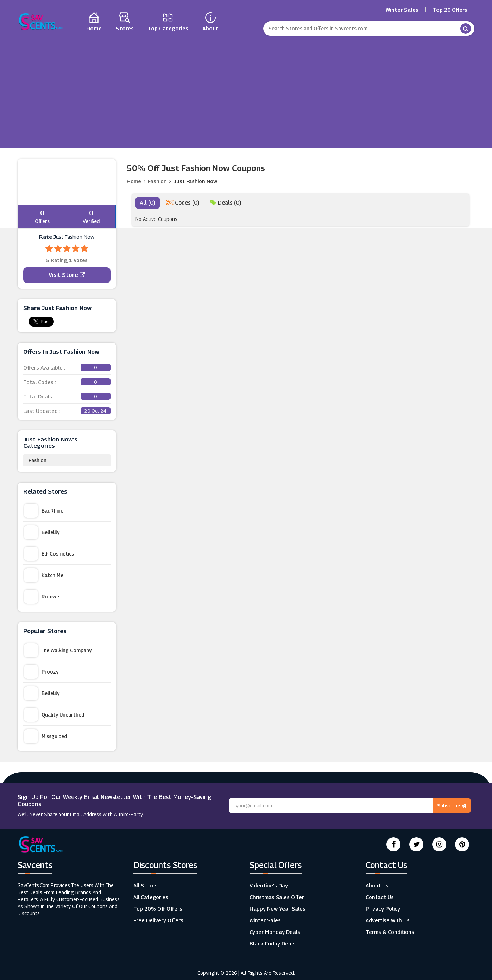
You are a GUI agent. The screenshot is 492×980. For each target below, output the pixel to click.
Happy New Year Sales (277, 908)
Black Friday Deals (273, 943)
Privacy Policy (383, 908)
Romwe (42, 597)
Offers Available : (67, 367)
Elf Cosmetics (49, 554)
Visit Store (67, 275)
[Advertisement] (246, 90)
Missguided (45, 736)
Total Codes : (67, 382)
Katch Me (44, 575)
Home (134, 181)
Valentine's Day (269, 885)
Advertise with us (388, 920)
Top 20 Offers (450, 10)
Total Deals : (67, 396)
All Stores (146, 885)
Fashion (37, 460)
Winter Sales (402, 10)
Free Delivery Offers (158, 920)
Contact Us (380, 897)
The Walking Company (58, 650)
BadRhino (44, 511)
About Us (377, 885)
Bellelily (42, 532)
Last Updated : (67, 411)
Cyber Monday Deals (275, 932)
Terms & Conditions (390, 932)
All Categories (151, 897)
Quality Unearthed (54, 715)
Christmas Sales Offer (277, 897)
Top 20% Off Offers (158, 908)
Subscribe (452, 805)
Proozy (41, 672)
